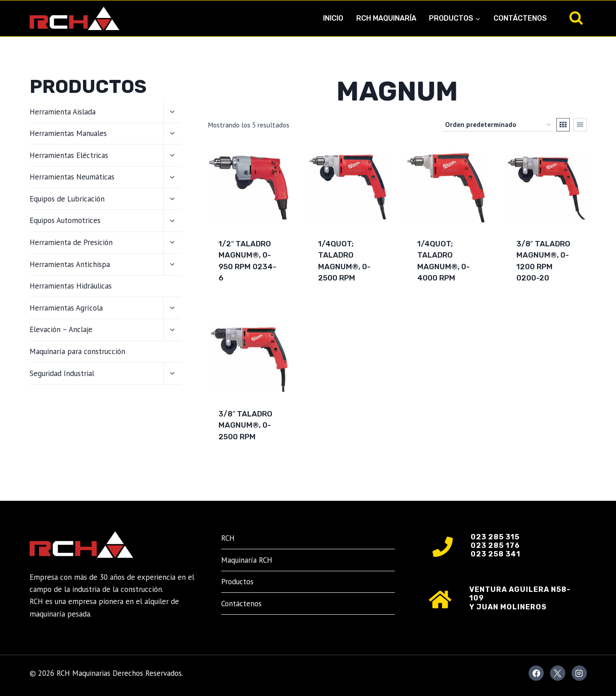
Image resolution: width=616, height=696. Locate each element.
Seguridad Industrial (62, 373)
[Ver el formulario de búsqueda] (576, 18)
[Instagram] (579, 673)
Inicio (333, 18)
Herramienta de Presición (71, 242)
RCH (228, 538)
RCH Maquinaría (386, 18)
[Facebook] (536, 673)
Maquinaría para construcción (77, 351)
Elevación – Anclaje (61, 329)
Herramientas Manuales (68, 133)
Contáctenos (520, 18)
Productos (237, 582)
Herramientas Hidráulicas (71, 286)
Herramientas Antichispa (70, 264)
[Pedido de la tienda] (498, 125)
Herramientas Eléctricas (69, 155)
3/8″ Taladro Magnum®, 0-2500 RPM (245, 425)
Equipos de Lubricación (67, 199)
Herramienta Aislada (63, 112)
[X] (558, 673)
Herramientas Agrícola (66, 308)
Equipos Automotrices (65, 220)
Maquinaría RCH (247, 560)
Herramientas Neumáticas (72, 177)
